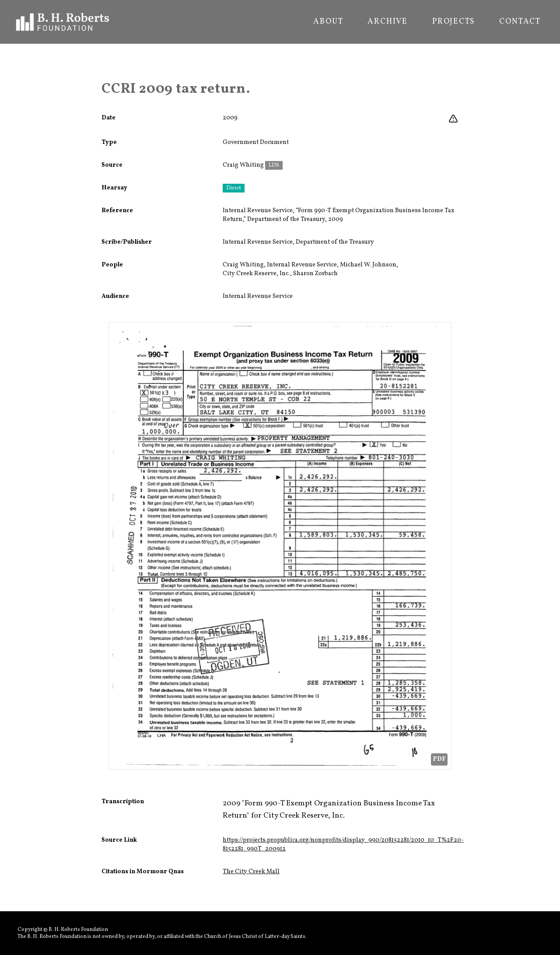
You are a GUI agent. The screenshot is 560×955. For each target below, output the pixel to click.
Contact (520, 22)
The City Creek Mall (251, 872)
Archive (388, 22)
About (328, 22)
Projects (453, 22)
